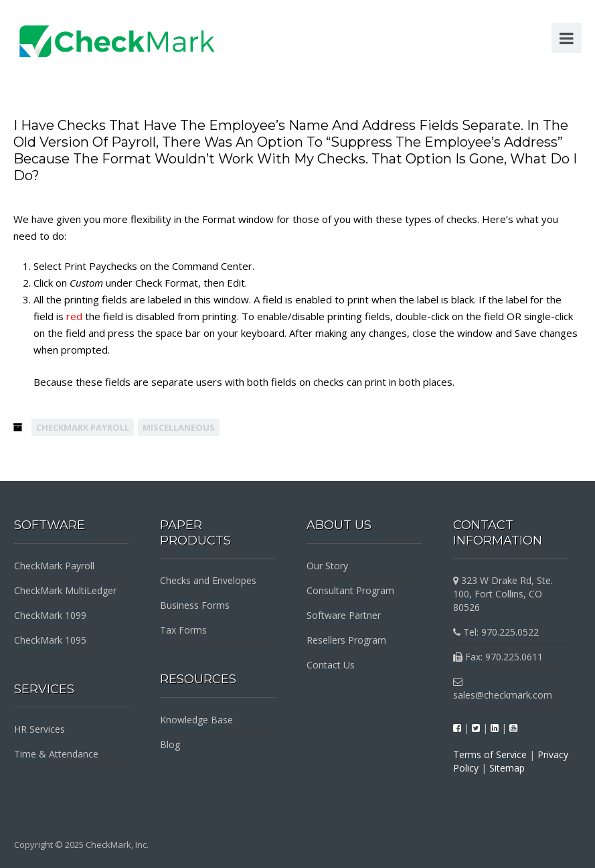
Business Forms (195, 605)
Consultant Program (350, 590)
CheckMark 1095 (50, 640)
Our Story (327, 566)
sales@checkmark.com (503, 689)
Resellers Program (346, 640)
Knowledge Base (196, 720)
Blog (170, 744)
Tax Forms (183, 630)
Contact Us (331, 665)
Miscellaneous (179, 427)
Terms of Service (490, 754)
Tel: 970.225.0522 (496, 632)
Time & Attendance (56, 754)
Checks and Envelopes (208, 580)
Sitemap (507, 768)
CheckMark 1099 (50, 615)
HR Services (39, 729)
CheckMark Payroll (83, 427)
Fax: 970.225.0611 (498, 657)
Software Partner (344, 615)
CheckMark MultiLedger (65, 590)
